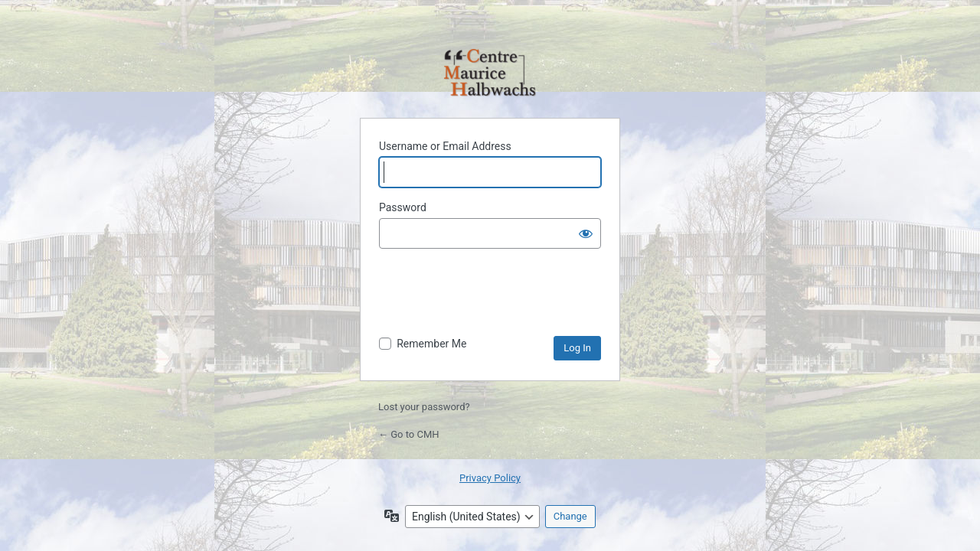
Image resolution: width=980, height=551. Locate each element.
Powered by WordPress (490, 74)
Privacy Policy (490, 478)
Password (403, 207)
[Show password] (586, 233)
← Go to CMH (409, 434)
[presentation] (495, 298)
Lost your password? (424, 407)
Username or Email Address (445, 146)
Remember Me (431, 344)
